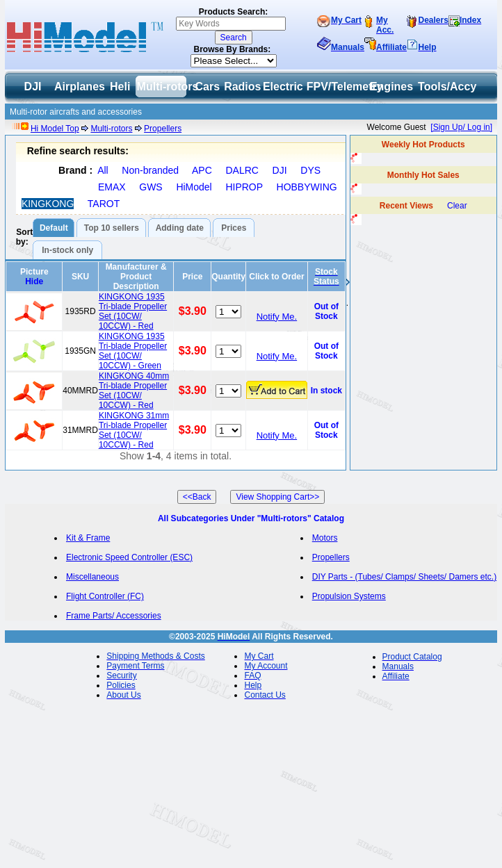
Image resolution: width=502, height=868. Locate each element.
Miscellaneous (92, 577)
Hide (34, 281)
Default (54, 228)
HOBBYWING (307, 187)
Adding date (180, 228)
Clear (457, 206)
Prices (234, 228)
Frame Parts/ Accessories (114, 616)
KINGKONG (48, 204)
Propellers (163, 129)
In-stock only (67, 250)
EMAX (112, 187)
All (103, 170)
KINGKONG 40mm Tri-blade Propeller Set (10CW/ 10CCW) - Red (134, 391)
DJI (280, 170)
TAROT (104, 204)
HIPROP (244, 187)
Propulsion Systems (349, 596)
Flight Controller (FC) (105, 596)
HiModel (194, 187)
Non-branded (150, 170)
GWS (151, 187)
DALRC (242, 170)
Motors (325, 538)
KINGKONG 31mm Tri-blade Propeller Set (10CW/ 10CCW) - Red (134, 430)
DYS (310, 170)
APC (202, 170)
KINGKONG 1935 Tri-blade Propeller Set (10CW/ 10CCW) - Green (133, 351)
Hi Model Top (55, 129)
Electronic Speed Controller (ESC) (129, 557)
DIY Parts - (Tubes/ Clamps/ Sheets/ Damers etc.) (404, 577)
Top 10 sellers (112, 228)
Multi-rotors (111, 129)
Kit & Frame (88, 538)
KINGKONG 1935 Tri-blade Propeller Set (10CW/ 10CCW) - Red (133, 311)
